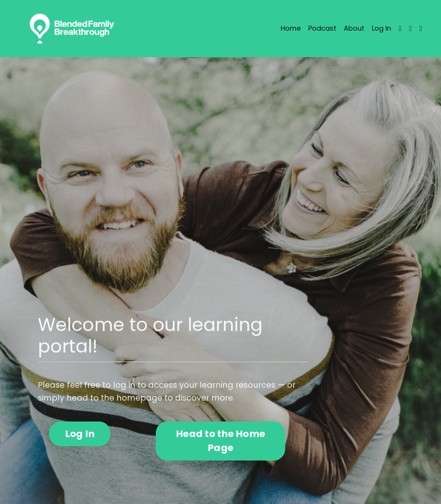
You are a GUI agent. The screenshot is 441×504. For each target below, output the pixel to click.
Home (291, 28)
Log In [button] (80, 434)
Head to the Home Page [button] (220, 441)
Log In (381, 28)
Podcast (322, 28)
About (354, 28)
